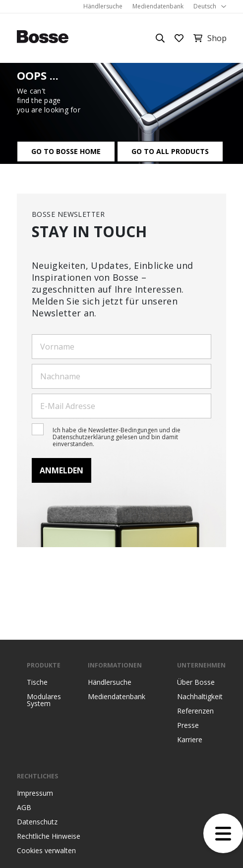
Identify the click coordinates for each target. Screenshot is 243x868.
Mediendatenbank (158, 6)
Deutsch (205, 6)
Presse (188, 725)
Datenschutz (37, 822)
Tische (37, 682)
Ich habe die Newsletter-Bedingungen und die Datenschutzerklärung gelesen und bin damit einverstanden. (117, 437)
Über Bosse (196, 682)
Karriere (190, 740)
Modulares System (44, 700)
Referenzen (195, 711)
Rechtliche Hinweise (49, 836)
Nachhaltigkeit (200, 697)
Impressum (35, 793)
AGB (24, 808)
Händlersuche (103, 6)
